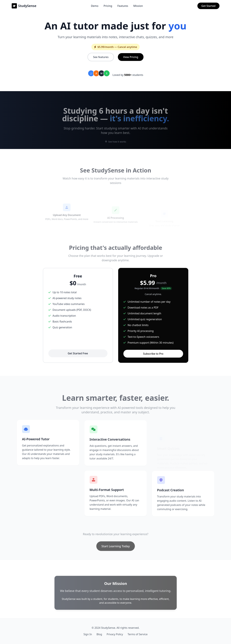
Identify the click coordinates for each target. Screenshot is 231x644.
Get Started (208, 6)
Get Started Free (78, 353)
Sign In (88, 634)
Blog (99, 634)
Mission (138, 6)
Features (123, 6)
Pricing (108, 6)
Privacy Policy (115, 634)
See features (101, 57)
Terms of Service (138, 634)
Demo (95, 6)
